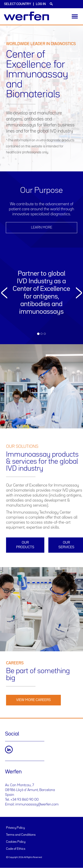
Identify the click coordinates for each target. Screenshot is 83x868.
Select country (18, 4)
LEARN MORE (42, 228)
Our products (25, 545)
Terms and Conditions (21, 835)
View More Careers (33, 700)
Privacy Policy (15, 828)
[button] (4, 312)
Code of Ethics (16, 849)
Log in (41, 4)
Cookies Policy (16, 842)
